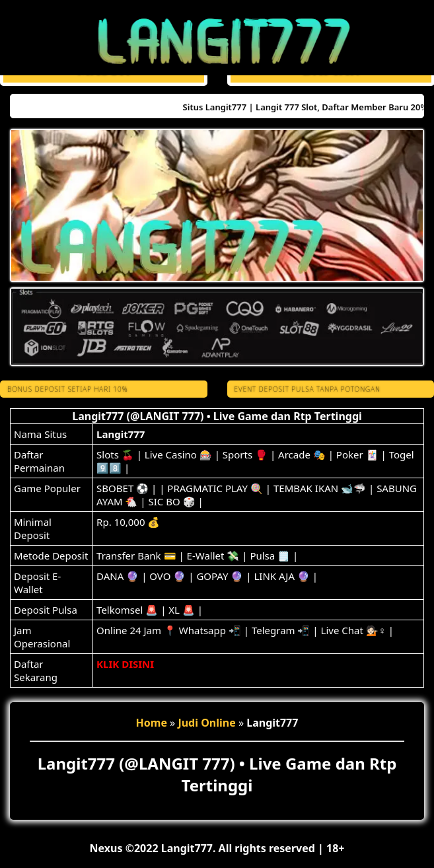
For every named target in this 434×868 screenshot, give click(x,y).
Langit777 (121, 434)
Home (152, 723)
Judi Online (206, 723)
